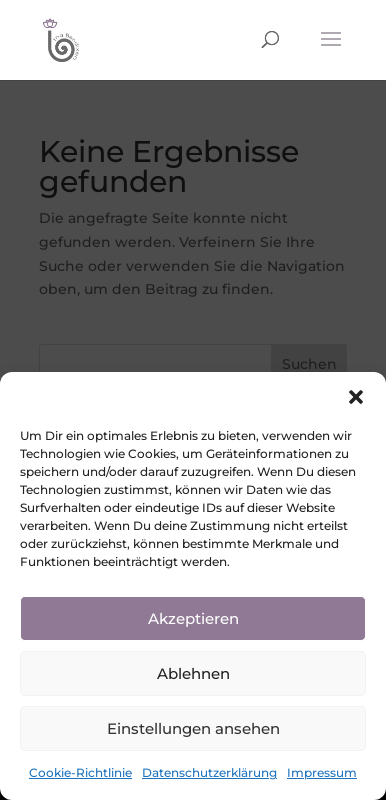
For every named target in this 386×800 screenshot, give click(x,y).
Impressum (322, 772)
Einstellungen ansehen (193, 728)
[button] (356, 397)
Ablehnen (193, 673)
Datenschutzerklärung (209, 772)
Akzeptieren (193, 618)
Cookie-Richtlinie (80, 772)
